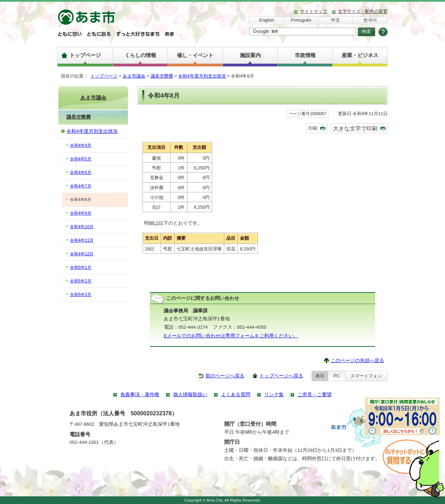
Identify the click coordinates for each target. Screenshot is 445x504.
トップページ (85, 55)
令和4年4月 (81, 145)
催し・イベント (195, 55)
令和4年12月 (82, 254)
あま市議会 (134, 76)
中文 (335, 20)
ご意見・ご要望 (315, 395)
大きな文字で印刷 (355, 128)
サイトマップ (314, 11)
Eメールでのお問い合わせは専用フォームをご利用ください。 (231, 336)
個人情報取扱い (190, 395)
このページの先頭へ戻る (357, 361)
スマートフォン (366, 376)
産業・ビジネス (360, 55)
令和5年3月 (81, 295)
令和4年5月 (81, 159)
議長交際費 (162, 76)
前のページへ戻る (225, 376)
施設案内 (250, 55)
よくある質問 (236, 395)
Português (301, 20)
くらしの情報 (140, 55)
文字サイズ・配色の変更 (363, 11)
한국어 (370, 20)
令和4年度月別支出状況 (202, 76)
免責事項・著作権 (140, 395)
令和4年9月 (81, 213)
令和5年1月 (81, 267)
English (267, 20)
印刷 (313, 128)
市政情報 (305, 55)
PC (337, 376)
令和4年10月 (82, 227)
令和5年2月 (81, 281)
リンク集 (274, 395)
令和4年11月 (82, 240)
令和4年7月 (81, 186)
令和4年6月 (81, 173)
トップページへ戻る (281, 376)
